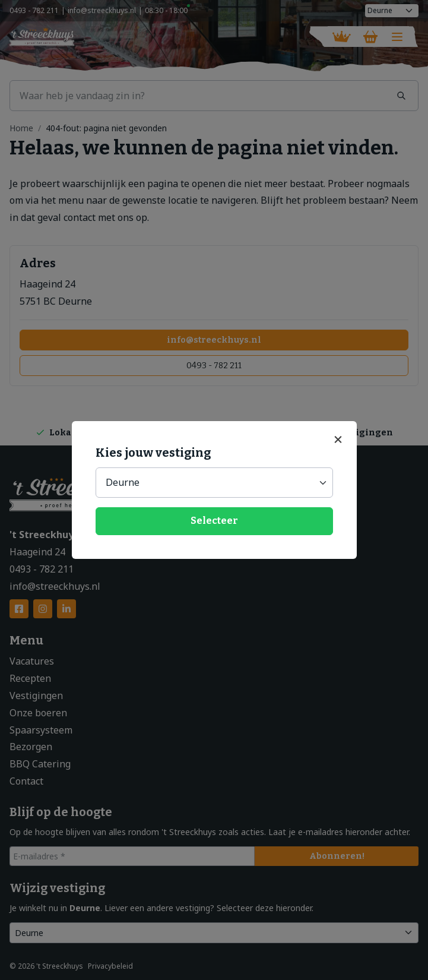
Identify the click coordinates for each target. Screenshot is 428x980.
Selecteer (214, 521)
